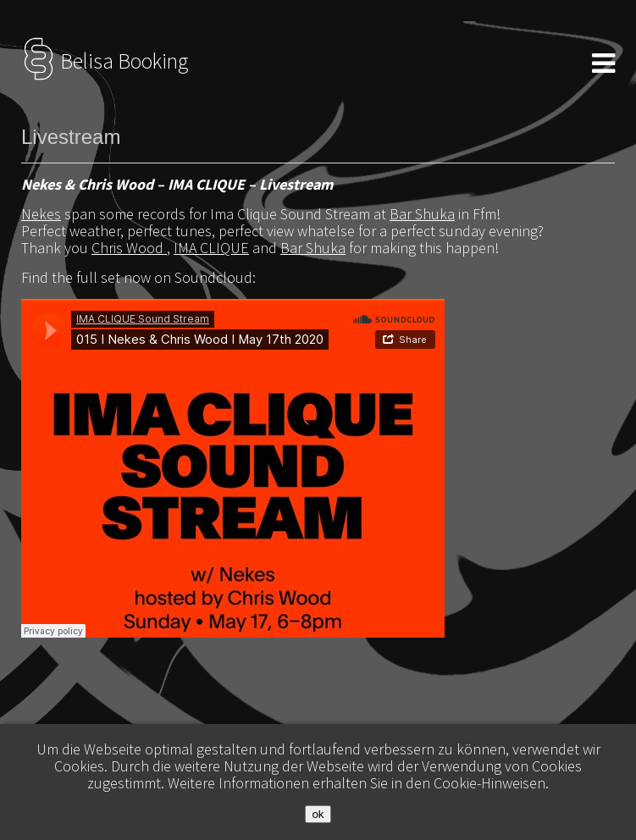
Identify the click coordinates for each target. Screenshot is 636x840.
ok (318, 814)
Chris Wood (129, 248)
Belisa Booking (105, 61)
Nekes (41, 214)
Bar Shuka (422, 214)
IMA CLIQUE (211, 248)
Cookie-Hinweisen (489, 783)
